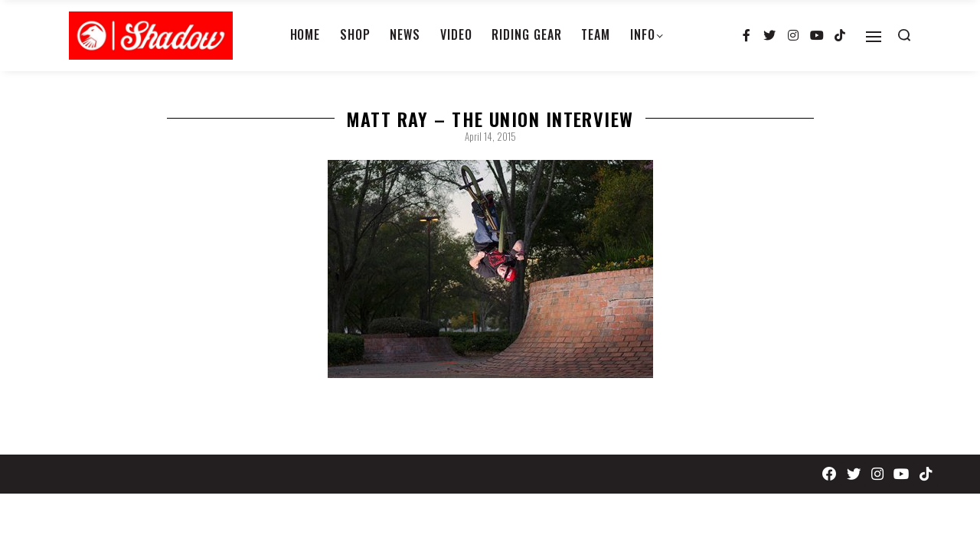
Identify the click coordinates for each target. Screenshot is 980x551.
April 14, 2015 (490, 136)
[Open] (874, 37)
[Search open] (904, 35)
